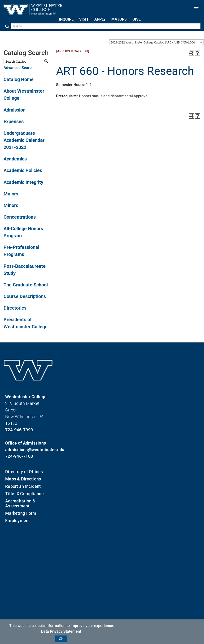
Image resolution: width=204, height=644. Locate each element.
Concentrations (20, 217)
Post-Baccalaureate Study (25, 270)
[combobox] (156, 42)
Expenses (14, 121)
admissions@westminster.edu (28, 450)
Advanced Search (19, 68)
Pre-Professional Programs (21, 251)
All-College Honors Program (23, 232)
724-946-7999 (19, 430)
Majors (11, 194)
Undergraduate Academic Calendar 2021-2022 (24, 140)
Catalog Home (19, 79)
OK (61, 639)
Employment (18, 521)
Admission (15, 110)
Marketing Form (21, 513)
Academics (15, 159)
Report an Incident (23, 486)
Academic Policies (23, 170)
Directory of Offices (24, 472)
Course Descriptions (25, 296)
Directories (15, 308)
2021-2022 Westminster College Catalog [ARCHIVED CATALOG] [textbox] (153, 42)
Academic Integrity (23, 182)
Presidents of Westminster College (26, 323)
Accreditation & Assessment (20, 503)
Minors (11, 205)
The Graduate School (26, 285)
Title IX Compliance (24, 494)
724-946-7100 (19, 456)
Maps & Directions (23, 479)
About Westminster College (24, 95)
